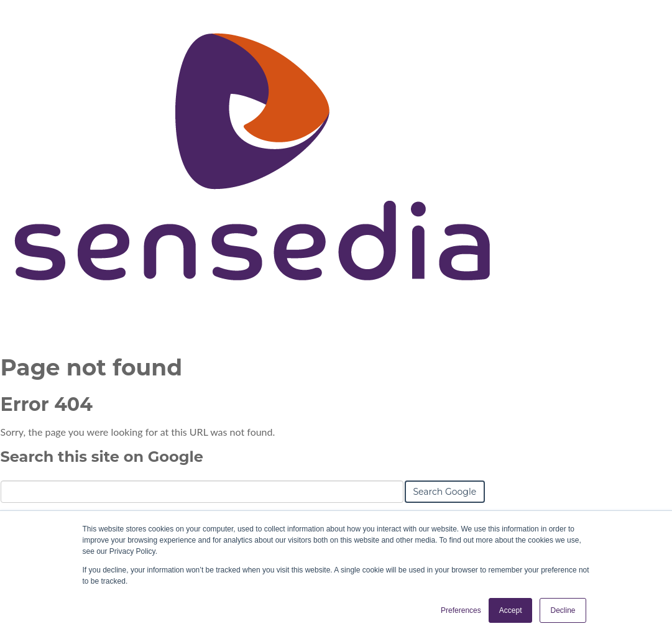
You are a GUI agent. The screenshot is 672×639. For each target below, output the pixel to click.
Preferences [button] (461, 610)
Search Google (445, 492)
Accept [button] (511, 610)
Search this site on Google (102, 457)
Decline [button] (563, 610)
